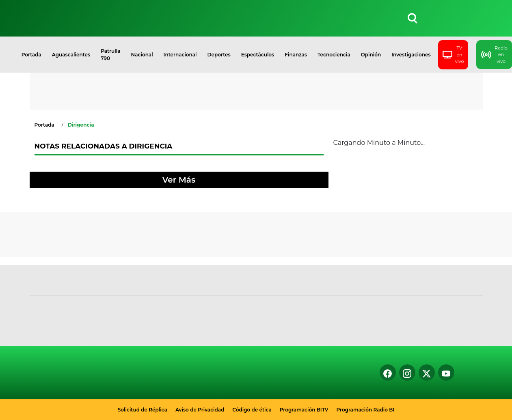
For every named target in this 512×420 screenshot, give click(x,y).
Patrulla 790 (110, 55)
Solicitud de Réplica (143, 410)
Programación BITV (304, 410)
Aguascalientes (71, 55)
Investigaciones (411, 55)
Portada (31, 55)
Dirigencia (81, 125)
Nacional (142, 55)
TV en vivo (453, 55)
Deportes (219, 55)
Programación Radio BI (366, 410)
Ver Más (179, 180)
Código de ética (252, 410)
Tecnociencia (334, 55)
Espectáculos (258, 55)
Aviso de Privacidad (200, 410)
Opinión (371, 55)
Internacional (180, 55)
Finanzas (296, 55)
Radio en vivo (494, 55)
